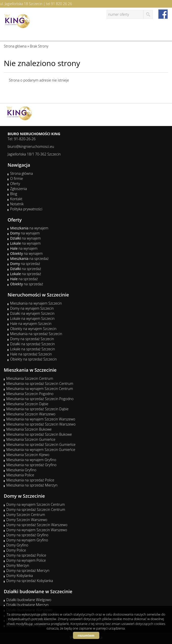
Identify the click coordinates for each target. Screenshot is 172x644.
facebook (163, 14)
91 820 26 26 (61, 4)
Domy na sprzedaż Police (26, 555)
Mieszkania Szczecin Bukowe (29, 429)
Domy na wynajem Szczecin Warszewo (37, 530)
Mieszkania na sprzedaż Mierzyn (32, 485)
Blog (14, 194)
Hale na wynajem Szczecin (31, 324)
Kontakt (16, 199)
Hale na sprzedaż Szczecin (31, 354)
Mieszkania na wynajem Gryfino (31, 460)
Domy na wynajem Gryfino (27, 540)
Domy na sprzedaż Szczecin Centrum (36, 509)
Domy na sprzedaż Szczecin (32, 339)
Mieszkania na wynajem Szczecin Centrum (40, 389)
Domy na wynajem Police (26, 560)
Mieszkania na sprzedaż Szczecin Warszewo (41, 424)
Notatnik (17, 204)
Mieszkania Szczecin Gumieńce (31, 439)
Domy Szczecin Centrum (26, 515)
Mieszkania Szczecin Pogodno (30, 394)
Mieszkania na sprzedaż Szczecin (36, 334)
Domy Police (16, 550)
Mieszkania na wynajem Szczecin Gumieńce (41, 450)
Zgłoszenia (18, 189)
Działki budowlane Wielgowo (29, 600)
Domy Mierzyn (18, 565)
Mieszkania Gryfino (21, 470)
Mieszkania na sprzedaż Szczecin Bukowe (39, 434)
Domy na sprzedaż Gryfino (27, 535)
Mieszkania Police (20, 475)
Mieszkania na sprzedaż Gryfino (31, 465)
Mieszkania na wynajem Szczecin (36, 303)
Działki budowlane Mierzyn (27, 605)
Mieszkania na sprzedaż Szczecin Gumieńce (41, 444)
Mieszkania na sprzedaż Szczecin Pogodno (40, 399)
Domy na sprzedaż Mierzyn (28, 570)
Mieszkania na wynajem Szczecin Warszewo (41, 419)
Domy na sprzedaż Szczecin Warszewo (37, 525)
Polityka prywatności (26, 209)
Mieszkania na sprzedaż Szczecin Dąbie (37, 409)
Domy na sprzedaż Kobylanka (30, 581)
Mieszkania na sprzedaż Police (30, 480)
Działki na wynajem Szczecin (32, 313)
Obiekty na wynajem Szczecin (33, 329)
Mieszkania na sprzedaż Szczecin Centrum (40, 383)
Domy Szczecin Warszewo (27, 520)
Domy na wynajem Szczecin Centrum (36, 504)
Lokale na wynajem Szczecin (32, 318)
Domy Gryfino (17, 545)
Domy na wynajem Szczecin (32, 308)
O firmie (16, 178)
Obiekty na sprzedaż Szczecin (33, 359)
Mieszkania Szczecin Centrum (30, 378)
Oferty (15, 184)
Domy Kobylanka (20, 576)
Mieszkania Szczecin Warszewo (31, 414)
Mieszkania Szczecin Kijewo (28, 455)
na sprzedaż (29, 258)
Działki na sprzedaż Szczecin (32, 344)
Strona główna (22, 173)
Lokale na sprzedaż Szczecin (33, 349)
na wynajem (29, 228)
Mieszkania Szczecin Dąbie (27, 404)
